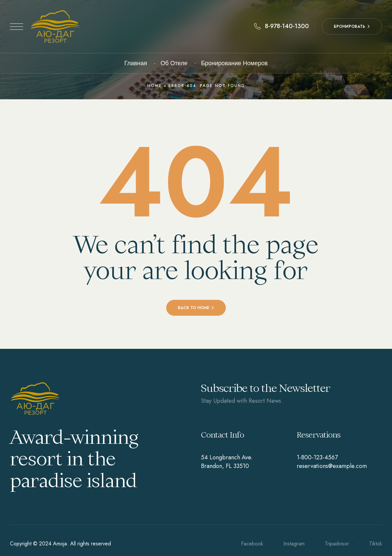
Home (155, 86)
